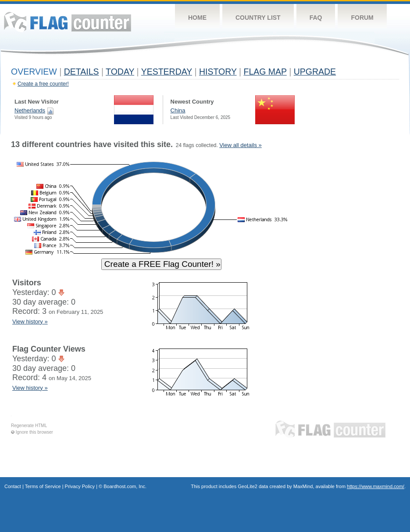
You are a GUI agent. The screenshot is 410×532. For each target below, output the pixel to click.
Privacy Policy (80, 486)
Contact (13, 486)
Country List (258, 18)
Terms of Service (43, 486)
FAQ (316, 18)
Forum (362, 18)
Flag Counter (68, 22)
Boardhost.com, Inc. (125, 486)
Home (197, 18)
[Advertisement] (359, 273)
